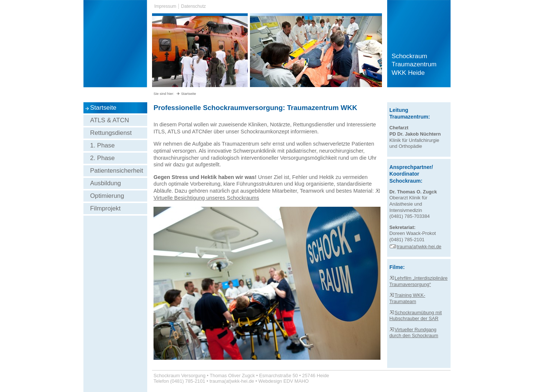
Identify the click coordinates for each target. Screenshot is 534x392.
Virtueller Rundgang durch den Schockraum (414, 333)
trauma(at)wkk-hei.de (415, 247)
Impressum (165, 6)
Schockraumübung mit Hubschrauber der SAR (416, 316)
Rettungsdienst (111, 133)
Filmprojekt (105, 208)
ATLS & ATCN (110, 120)
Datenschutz (193, 6)
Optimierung (107, 196)
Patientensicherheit (117, 171)
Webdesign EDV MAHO (284, 381)
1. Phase (102, 145)
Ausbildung (106, 183)
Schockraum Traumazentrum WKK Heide (414, 64)
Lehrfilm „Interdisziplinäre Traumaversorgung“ (418, 281)
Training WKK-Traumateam (407, 298)
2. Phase (102, 158)
